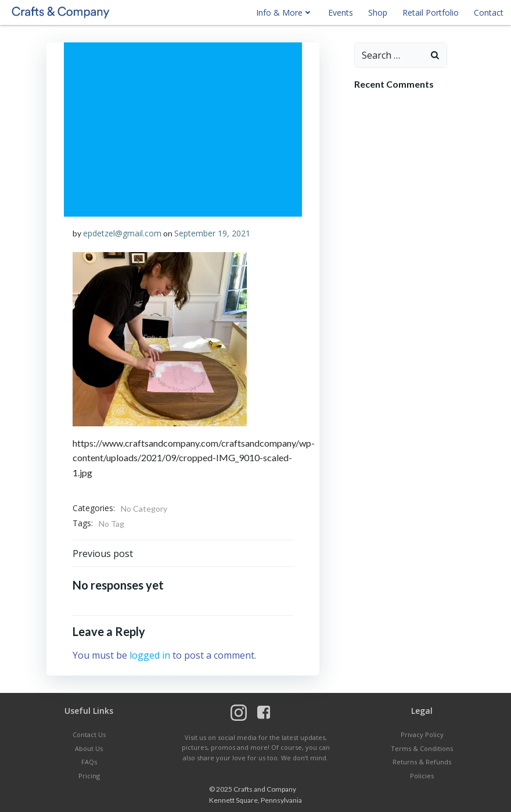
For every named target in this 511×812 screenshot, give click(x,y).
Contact (489, 12)
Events (341, 12)
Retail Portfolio (431, 12)
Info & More (285, 12)
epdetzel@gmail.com (122, 233)
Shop (378, 12)
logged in (150, 655)
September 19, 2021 (212, 233)
